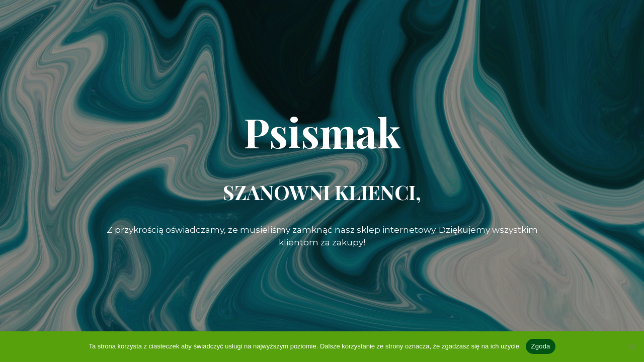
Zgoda (540, 346)
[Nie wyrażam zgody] (631, 346)
